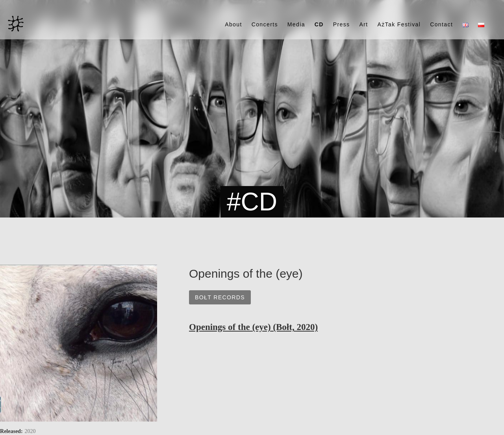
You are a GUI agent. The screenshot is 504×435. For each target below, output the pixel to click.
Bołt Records (220, 297)
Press (342, 24)
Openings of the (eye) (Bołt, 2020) (253, 327)
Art (363, 24)
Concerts (265, 24)
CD (319, 24)
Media (296, 24)
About (233, 24)
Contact (441, 24)
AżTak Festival (399, 24)
